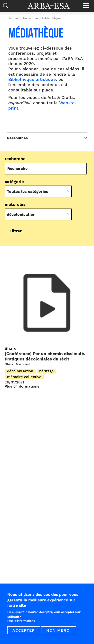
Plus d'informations (21, 624)
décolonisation (20, 371)
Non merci (59, 633)
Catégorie (14, 182)
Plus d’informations (22, 386)
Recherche (15, 159)
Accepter (24, 633)
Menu (87, 4)
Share (11, 348)
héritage (47, 371)
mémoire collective (24, 377)
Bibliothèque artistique (32, 79)
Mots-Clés (15, 205)
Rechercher (7, 7)
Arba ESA (52, 6)
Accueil (14, 18)
